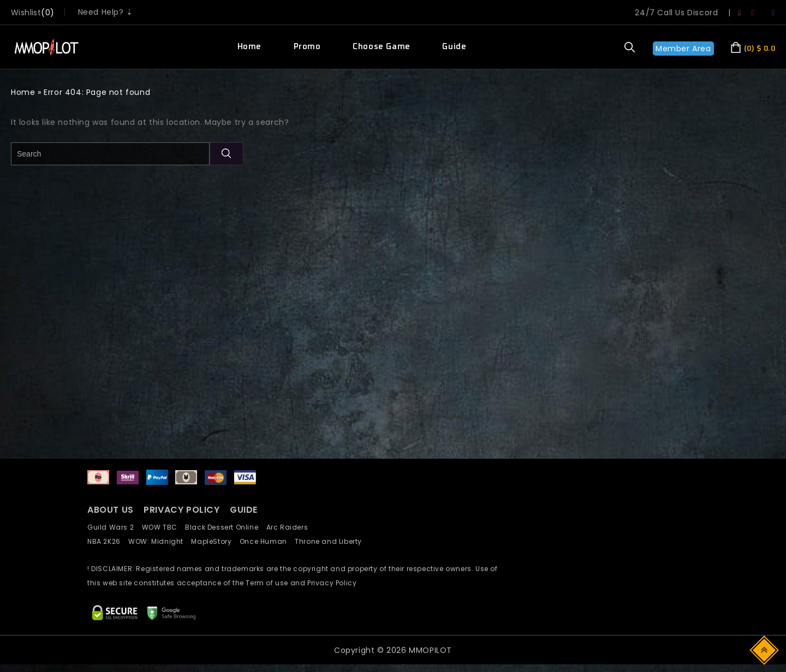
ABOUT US (111, 510)
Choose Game (382, 47)
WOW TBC (164, 527)
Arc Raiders (290, 527)
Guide (454, 47)
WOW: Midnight (160, 541)
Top (765, 649)
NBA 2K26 (108, 541)
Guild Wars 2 (114, 527)
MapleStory (215, 541)
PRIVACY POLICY (183, 510)
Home (249, 47)
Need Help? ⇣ (106, 12)
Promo (307, 47)
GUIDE (244, 510)
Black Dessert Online (225, 527)
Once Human (267, 541)
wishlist (26, 13)
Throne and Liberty (331, 541)
